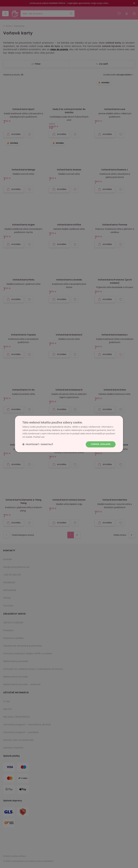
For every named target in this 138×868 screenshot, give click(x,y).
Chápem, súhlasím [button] (101, 444)
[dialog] (69, 434)
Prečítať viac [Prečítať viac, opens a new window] (39, 437)
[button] (38, 444)
